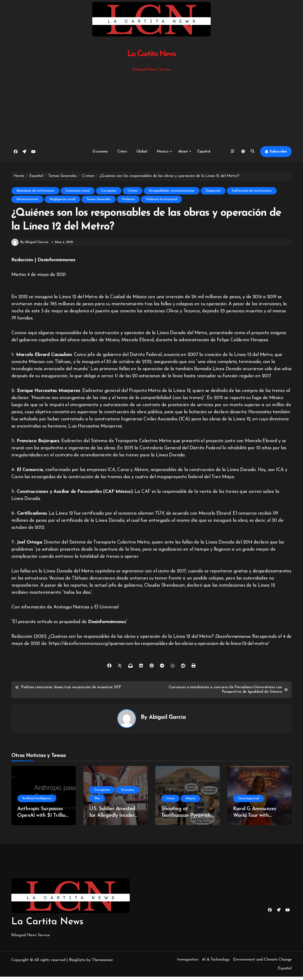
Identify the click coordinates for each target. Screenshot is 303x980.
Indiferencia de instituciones (252, 191)
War (97, 802)
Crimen (133, 191)
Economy (100, 152)
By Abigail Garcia (30, 246)
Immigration (188, 963)
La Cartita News (152, 54)
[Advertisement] (152, 108)
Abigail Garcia (167, 721)
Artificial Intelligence (37, 802)
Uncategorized (249, 802)
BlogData (77, 963)
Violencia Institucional (161, 199)
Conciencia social (78, 191)
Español (204, 152)
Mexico (164, 152)
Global (142, 152)
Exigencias (213, 191)
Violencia (128, 199)
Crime (122, 152)
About (185, 152)
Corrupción (109, 191)
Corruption (102, 793)
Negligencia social (62, 199)
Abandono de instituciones (35, 191)
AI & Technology (216, 963)
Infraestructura (27, 199)
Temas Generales (99, 199)
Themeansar (102, 963)
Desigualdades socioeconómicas (172, 191)
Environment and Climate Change (262, 963)
